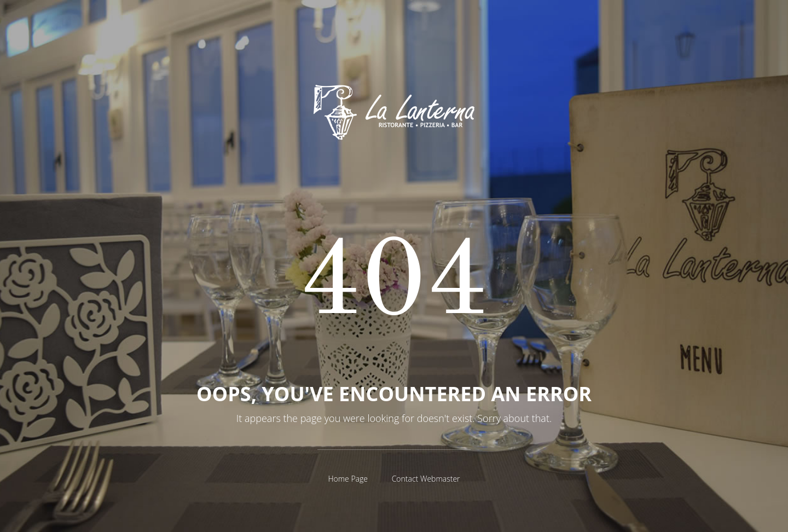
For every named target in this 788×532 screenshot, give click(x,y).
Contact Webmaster (426, 479)
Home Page (348, 479)
